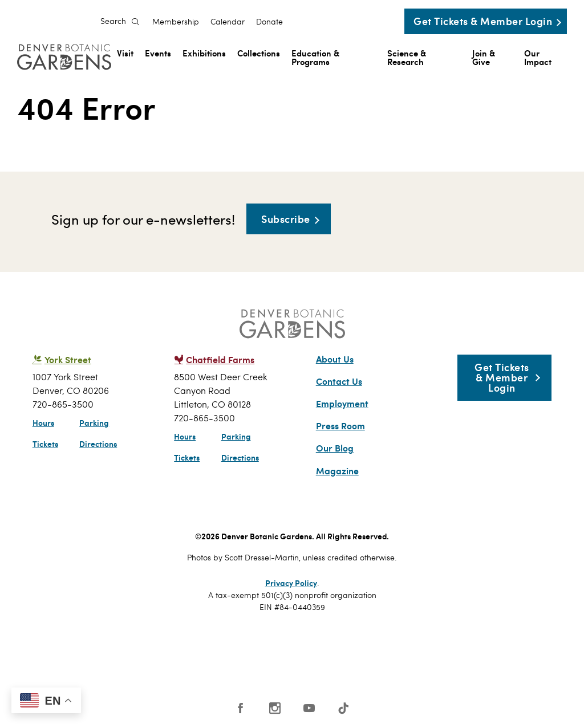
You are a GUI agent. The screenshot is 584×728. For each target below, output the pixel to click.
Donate (269, 22)
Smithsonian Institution (399, 657)
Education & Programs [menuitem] (315, 57)
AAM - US (277, 654)
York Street (68, 359)
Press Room (340, 426)
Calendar (228, 22)
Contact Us (339, 381)
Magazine (337, 471)
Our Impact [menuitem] (538, 57)
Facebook (241, 708)
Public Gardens (339, 654)
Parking (94, 422)
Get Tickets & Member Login (483, 21)
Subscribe (286, 219)
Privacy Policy (291, 583)
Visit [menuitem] (125, 53)
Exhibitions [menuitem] (204, 53)
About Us (335, 359)
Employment (342, 404)
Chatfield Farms (220, 359)
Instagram (275, 708)
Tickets (45, 444)
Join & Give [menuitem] (484, 57)
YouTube (309, 708)
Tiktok (343, 708)
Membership (176, 22)
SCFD (219, 654)
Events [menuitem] (158, 53)
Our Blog (335, 448)
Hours (43, 422)
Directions (98, 444)
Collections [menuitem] (259, 53)
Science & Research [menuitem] (407, 57)
